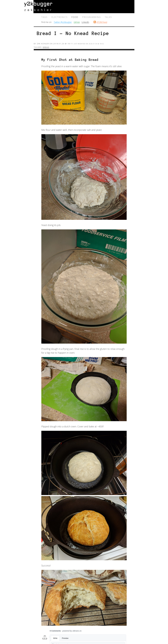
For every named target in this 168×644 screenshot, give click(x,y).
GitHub (77, 22)
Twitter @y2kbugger (63, 22)
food (75, 17)
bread (46, 47)
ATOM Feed (102, 22)
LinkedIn (85, 22)
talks (108, 17)
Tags (44, 17)
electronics (60, 17)
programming (91, 17)
